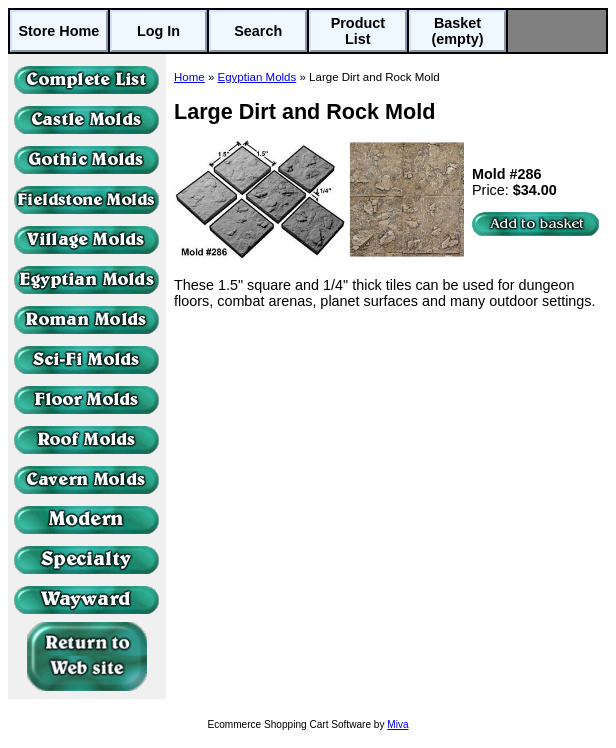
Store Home (58, 31)
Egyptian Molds (257, 77)
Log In (158, 31)
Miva (397, 724)
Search (258, 31)
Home (189, 77)
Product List (358, 31)
